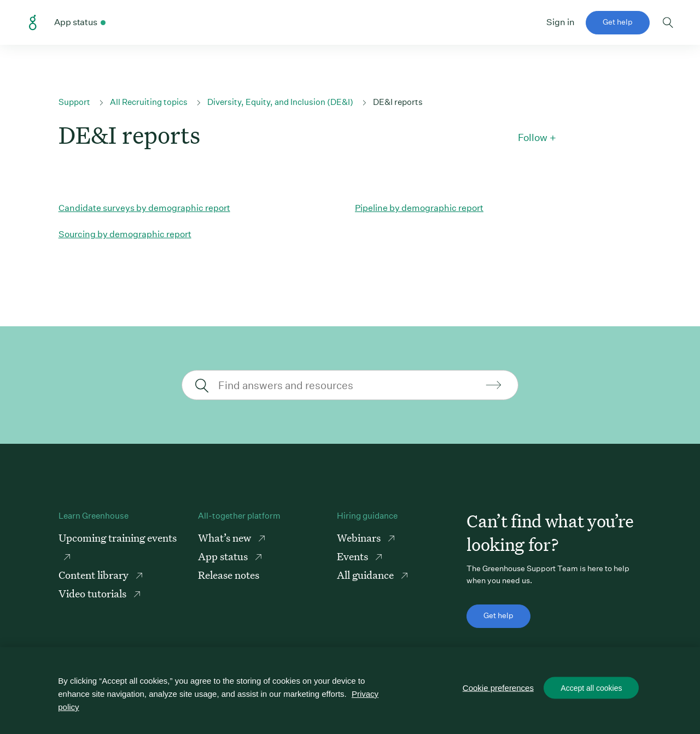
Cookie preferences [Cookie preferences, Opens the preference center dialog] (498, 688)
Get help (618, 22)
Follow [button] (533, 138)
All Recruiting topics (149, 102)
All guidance (366, 575)
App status (224, 556)
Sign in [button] (561, 22)
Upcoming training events (118, 538)
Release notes (229, 575)
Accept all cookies (591, 688)
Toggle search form (668, 22)
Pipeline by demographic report (419, 208)
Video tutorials (94, 593)
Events (354, 556)
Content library (95, 575)
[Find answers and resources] (349, 385)
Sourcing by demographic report (125, 234)
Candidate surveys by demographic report (144, 208)
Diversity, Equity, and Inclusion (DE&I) (280, 102)
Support (74, 102)
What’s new (226, 538)
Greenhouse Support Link (33, 23)
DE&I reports (398, 102)
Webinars (360, 538)
